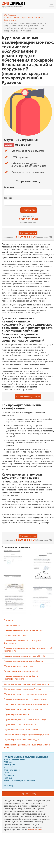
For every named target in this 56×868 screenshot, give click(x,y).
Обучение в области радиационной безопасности (26, 684)
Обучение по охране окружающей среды (22, 689)
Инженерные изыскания (15, 635)
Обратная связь (36, 830)
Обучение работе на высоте (16, 714)
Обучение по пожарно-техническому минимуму (26, 694)
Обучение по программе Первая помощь (23, 709)
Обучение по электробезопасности (20, 725)
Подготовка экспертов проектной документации (26, 704)
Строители (8, 620)
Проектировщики (12, 625)
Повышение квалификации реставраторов (23, 630)
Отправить (29, 210)
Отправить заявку (28, 793)
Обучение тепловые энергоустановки (21, 730)
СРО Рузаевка (10, 15)
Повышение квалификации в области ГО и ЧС (24, 656)
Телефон (8, 198)
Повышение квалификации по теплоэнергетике (25, 699)
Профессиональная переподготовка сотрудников (26, 735)
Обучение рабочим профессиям (18, 666)
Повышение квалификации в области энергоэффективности (21, 678)
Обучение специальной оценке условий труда (25, 719)
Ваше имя (9, 187)
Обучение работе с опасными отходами (22, 740)
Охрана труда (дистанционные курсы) (21, 671)
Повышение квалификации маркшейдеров (23, 661)
